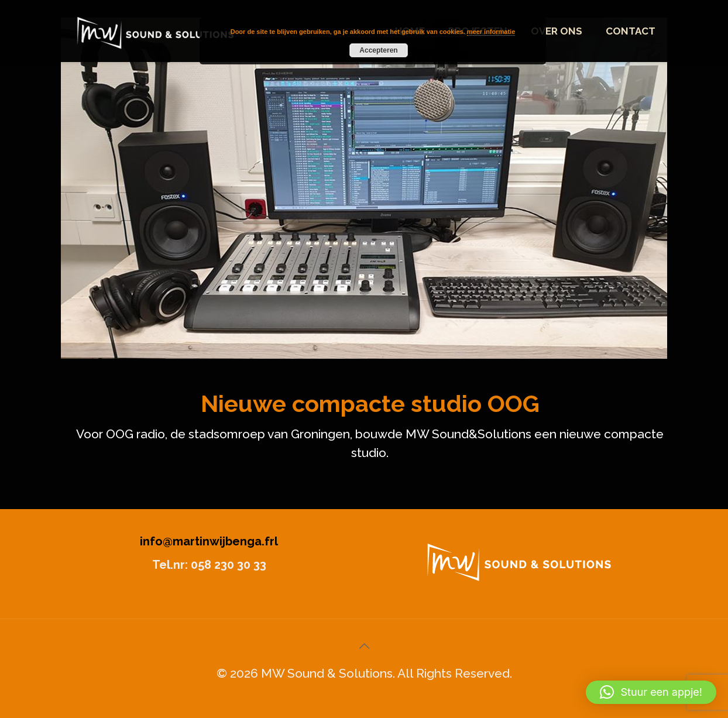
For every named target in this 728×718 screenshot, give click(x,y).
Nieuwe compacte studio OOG (370, 403)
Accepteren (378, 50)
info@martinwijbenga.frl (209, 541)
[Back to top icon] (364, 646)
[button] (651, 692)
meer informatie (491, 32)
